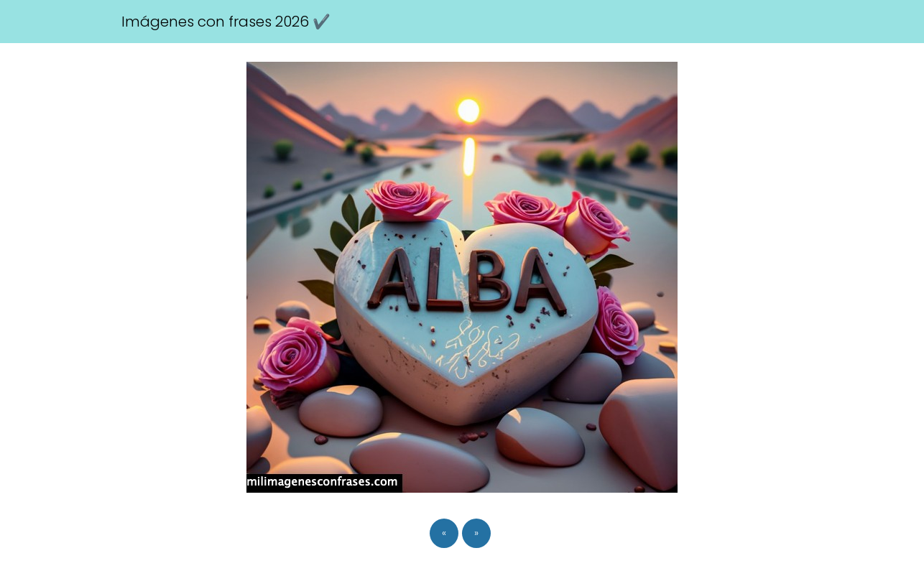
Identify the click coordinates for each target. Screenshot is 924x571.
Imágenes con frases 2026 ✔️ (226, 22)
